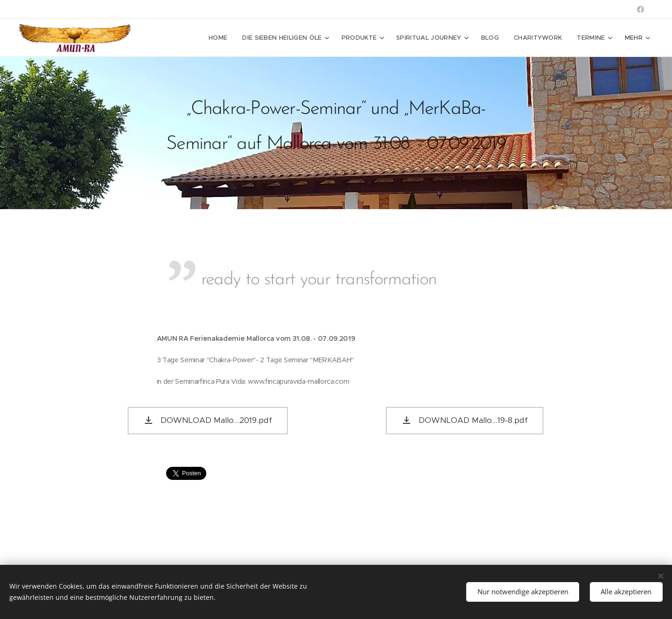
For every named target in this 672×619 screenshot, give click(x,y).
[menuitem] (220, 38)
